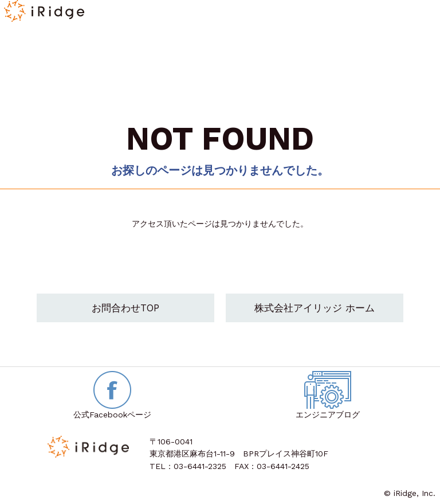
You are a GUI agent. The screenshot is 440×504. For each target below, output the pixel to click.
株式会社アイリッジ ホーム (315, 308)
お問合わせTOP (125, 308)
